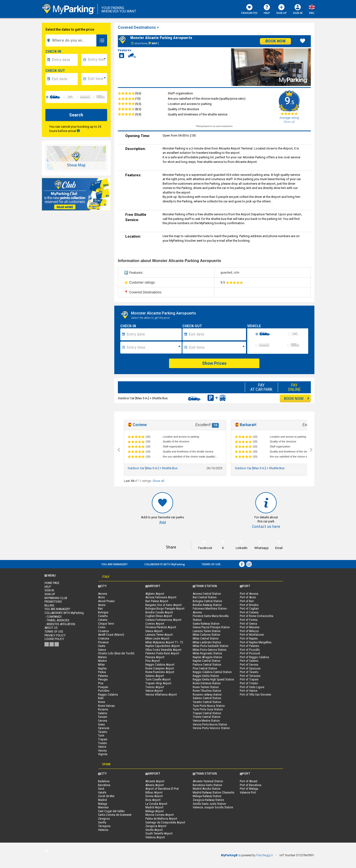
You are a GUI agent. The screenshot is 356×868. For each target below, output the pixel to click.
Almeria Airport (155, 785)
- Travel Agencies (57, 620)
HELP (267, 10)
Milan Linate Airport (157, 638)
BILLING (49, 605)
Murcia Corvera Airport (160, 815)
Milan (101, 665)
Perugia (103, 679)
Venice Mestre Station (206, 721)
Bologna (103, 612)
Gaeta (102, 646)
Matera (102, 657)
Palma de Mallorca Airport (161, 819)
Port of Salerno (249, 661)
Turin (101, 735)
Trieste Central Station (207, 717)
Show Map (76, 165)
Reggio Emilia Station (206, 676)
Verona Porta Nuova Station (210, 724)
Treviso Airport (155, 687)
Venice (102, 747)
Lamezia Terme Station (207, 631)
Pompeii (103, 687)
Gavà (101, 789)
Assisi (102, 605)
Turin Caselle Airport (158, 679)
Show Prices (214, 363)
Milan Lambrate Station (207, 642)
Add (163, 523)
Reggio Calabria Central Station (212, 672)
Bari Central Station (205, 597)
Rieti (101, 698)
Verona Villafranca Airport (161, 694)
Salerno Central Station (207, 698)
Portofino (104, 691)
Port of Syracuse (250, 668)
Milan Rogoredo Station (207, 653)
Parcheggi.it (265, 855)
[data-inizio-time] (97, 60)
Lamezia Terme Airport (159, 635)
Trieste (102, 743)
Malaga (103, 804)
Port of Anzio (248, 597)
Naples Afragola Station (207, 657)
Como (102, 627)
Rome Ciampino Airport (160, 668)
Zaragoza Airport (156, 826)
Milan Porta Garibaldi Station (211, 646)
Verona (102, 751)
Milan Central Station (206, 638)
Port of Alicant (249, 781)
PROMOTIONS (53, 602)
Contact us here (266, 527)
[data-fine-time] (97, 79)
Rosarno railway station (207, 694)
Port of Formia (249, 620)
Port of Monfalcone (252, 635)
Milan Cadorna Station (206, 635)
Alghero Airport (155, 594)
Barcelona (104, 785)
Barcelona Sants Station (207, 785)
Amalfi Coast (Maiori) (111, 635)
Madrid (102, 800)
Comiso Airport (155, 624)
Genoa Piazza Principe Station (211, 627)
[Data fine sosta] (217, 334)
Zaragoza (104, 819)
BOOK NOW (297, 398)
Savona (103, 721)
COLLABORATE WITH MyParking (165, 564)
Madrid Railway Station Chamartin (214, 792)
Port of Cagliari (249, 608)
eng (312, 13)
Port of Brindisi (249, 605)
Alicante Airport (155, 781)
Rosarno (103, 709)
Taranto (103, 732)
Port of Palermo (249, 646)
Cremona (104, 638)
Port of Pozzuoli (250, 653)
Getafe (102, 792)
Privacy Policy (55, 635)
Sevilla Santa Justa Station (209, 804)
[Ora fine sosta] (217, 348)
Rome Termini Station (206, 687)
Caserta (103, 616)
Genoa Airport (154, 631)
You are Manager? (115, 564)
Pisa (101, 683)
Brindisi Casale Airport (159, 612)
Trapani (103, 739)
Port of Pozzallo (250, 650)
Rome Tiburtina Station (207, 691)
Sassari (103, 717)
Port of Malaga (249, 789)
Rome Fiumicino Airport (160, 672)
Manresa (103, 807)
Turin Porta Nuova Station (209, 706)
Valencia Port (248, 792)
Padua (102, 672)
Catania (103, 620)
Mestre (102, 661)
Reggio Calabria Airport (160, 665)
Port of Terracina (250, 676)
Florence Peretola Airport (161, 627)
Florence (103, 642)
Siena (101, 724)
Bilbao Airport (154, 792)
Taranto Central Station (207, 702)
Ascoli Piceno (106, 601)
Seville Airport (154, 830)
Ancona (103, 594)
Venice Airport (154, 691)
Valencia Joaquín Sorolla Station (213, 807)
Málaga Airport (155, 811)
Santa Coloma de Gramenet (115, 815)
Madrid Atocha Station (207, 789)
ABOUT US (51, 628)
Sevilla (102, 822)
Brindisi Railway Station (207, 605)
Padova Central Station (207, 665)
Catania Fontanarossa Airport (163, 620)
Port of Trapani (249, 679)
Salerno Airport (155, 676)
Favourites (249, 10)
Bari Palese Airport (157, 601)
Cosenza (103, 631)
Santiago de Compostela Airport (165, 822)
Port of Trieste (249, 683)
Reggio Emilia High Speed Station (213, 679)
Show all (158, 481)
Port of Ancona (249, 594)
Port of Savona (249, 665)
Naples (102, 668)
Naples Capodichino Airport (163, 646)
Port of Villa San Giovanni (255, 694)
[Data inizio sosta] (153, 334)
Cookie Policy (54, 639)
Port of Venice (249, 691)
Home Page (52, 583)
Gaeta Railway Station (206, 624)
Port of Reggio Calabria (254, 657)
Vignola (103, 754)
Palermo (103, 676)
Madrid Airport (154, 807)
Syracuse (104, 728)
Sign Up (281, 10)
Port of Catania (249, 612)
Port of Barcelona (251, 785)
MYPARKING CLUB (56, 598)
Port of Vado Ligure (252, 687)
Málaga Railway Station (207, 796)
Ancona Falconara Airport (161, 597)
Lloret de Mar (106, 796)
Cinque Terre (106, 624)
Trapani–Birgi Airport (158, 683)
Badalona (104, 781)
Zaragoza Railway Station (208, 800)
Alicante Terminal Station (208, 781)
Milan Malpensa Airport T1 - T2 (164, 642)
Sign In (298, 13)
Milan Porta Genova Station (210, 650)
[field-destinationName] (72, 40)
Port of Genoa (248, 624)
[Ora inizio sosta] (154, 348)
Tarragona (104, 826)
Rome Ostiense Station (207, 683)
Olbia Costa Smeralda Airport (163, 650)
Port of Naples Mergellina (256, 642)
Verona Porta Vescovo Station (211, 728)
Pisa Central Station (205, 668)
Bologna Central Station (207, 601)
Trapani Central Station (207, 713)
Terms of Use (211, 564)
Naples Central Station (207, 661)
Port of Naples (249, 638)
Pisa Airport (153, 661)
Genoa (102, 650)
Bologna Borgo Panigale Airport (165, 608)
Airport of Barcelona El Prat (162, 789)
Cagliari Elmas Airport (159, 616)
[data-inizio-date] (64, 60)
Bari (100, 608)
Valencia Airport (155, 837)
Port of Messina (250, 627)
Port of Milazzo (249, 631)
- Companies (53, 617)
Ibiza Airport (153, 800)
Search (76, 115)
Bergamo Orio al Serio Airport (164, 605)
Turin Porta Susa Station (208, 709)
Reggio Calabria (108, 694)
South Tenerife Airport (159, 833)
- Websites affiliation (60, 624)
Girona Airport (154, 796)
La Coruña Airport (156, 804)
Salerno (103, 713)
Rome (101, 702)
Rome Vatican (106, 706)
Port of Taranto (249, 672)
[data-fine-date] (64, 79)
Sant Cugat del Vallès (111, 811)
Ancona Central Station (207, 594)
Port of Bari (247, 601)
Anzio (101, 597)
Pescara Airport (155, 657)
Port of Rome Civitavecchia (257, 616)
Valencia (103, 830)
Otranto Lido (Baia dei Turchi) (116, 653)
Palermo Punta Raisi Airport (162, 653)
